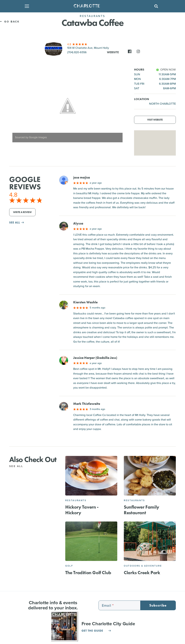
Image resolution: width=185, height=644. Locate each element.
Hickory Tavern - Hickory (82, 510)
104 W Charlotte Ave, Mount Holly (88, 48)
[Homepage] (92, 6)
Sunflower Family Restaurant (141, 510)
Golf (69, 566)
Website (113, 52)
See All (18, 466)
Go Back (10, 22)
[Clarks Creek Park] (150, 541)
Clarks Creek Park (142, 573)
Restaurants (76, 500)
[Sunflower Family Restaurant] (150, 476)
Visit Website (155, 120)
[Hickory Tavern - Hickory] (91, 476)
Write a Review (22, 212)
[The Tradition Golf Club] (91, 541)
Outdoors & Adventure (143, 566)
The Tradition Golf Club (88, 573)
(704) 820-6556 (77, 52)
